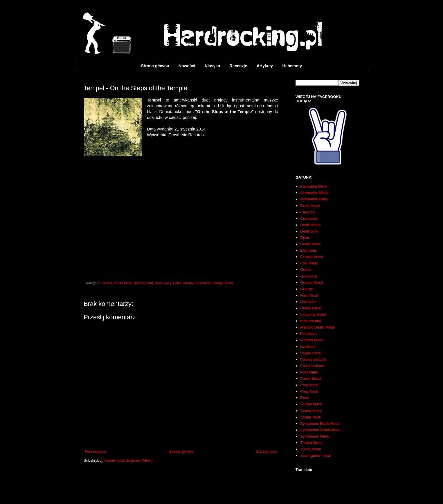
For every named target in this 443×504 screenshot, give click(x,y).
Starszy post (266, 451)
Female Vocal (312, 257)
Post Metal (203, 283)
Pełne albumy (183, 283)
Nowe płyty (163, 283)
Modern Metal (312, 340)
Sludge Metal (223, 283)
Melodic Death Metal (317, 327)
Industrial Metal (313, 314)
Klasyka (212, 66)
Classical (308, 212)
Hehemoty (292, 66)
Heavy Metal (311, 308)
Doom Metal (123, 283)
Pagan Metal (311, 353)
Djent (305, 238)
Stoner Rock (311, 417)
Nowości (187, 66)
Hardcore (308, 302)
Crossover (309, 219)
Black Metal (310, 206)
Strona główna (155, 66)
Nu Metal (308, 347)
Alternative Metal (314, 193)
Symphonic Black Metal (320, 424)
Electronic (308, 250)
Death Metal (310, 225)
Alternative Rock (314, 199)
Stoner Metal (311, 411)
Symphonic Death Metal (320, 430)
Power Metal (311, 379)
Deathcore (309, 231)
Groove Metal (311, 283)
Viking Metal (310, 449)
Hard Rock (309, 295)
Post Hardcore (312, 366)
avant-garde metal (315, 455)
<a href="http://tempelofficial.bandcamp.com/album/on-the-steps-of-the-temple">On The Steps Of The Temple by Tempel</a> (181, 219)
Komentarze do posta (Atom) (129, 460)
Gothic (306, 270)
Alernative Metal (314, 186)
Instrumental (143, 283)
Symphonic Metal (315, 436)
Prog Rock (309, 391)
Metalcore (308, 334)
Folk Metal (309, 263)
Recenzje (238, 66)
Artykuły (265, 66)
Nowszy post (96, 451)
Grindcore (308, 276)
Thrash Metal (311, 443)
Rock (305, 398)
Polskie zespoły (313, 359)
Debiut (107, 283)
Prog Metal (309, 385)
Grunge (306, 289)
